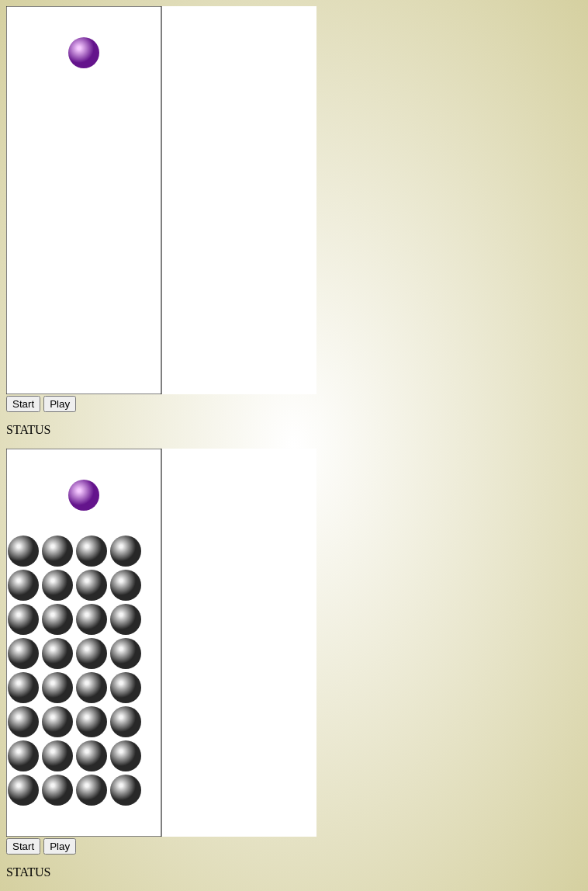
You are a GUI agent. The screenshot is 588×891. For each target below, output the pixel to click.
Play (60, 404)
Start (23, 404)
